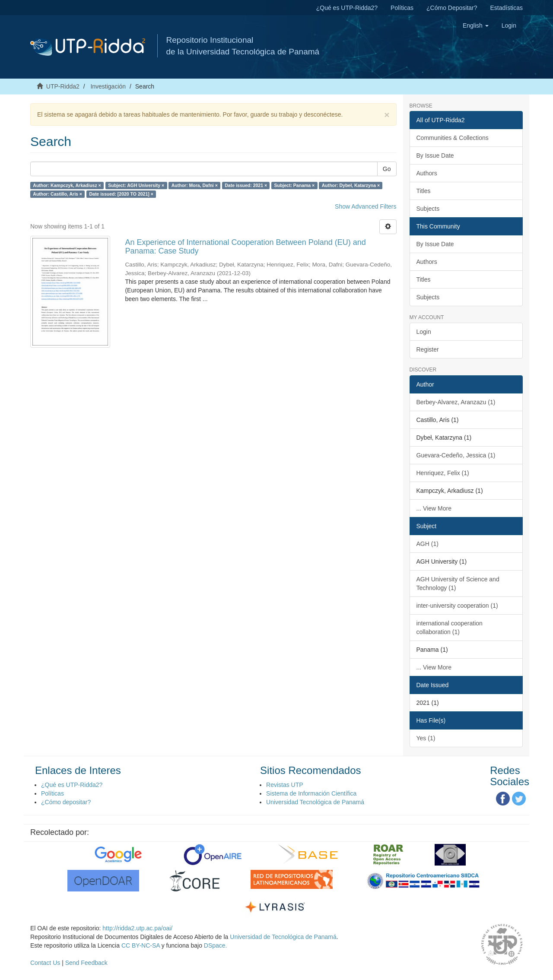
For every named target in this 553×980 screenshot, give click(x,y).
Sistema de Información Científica (311, 793)
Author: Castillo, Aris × (57, 194)
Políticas (402, 8)
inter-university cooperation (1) (457, 606)
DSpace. (216, 945)
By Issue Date (435, 155)
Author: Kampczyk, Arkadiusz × (67, 185)
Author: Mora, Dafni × (195, 185)
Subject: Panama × (295, 185)
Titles (424, 191)
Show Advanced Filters (365, 206)
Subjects (428, 209)
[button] (476, 25)
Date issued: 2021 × (246, 185)
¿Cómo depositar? (66, 802)
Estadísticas (507, 8)
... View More (434, 508)
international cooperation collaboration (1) (450, 628)
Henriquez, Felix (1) (443, 473)
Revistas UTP (285, 785)
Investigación (108, 86)
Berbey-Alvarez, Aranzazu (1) (456, 402)
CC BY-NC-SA (141, 945)
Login (424, 332)
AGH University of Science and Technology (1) (458, 584)
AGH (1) (427, 544)
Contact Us (45, 963)
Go (387, 169)
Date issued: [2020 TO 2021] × (121, 194)
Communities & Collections (453, 138)
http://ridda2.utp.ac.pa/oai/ (137, 928)
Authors (427, 173)
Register (428, 349)
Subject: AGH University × (136, 185)
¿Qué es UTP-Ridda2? (347, 8)
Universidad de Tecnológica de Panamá (283, 937)
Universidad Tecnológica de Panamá (315, 802)
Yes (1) (426, 738)
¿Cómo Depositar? (452, 8)
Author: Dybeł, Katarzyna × (351, 185)
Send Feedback (86, 963)
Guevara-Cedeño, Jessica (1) (456, 455)
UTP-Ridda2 (63, 86)
